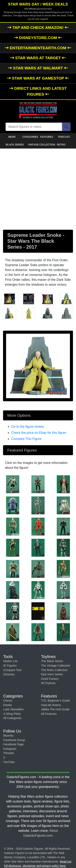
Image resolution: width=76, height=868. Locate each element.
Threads (9, 753)
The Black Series (52, 661)
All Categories (12, 718)
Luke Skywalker (13, 709)
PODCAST (64, 137)
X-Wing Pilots (12, 714)
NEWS (12, 137)
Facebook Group (14, 740)
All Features (49, 714)
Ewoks (7, 705)
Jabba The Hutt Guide (55, 709)
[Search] (66, 127)
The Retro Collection (54, 670)
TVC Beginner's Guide (56, 701)
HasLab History (51, 705)
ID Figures (10, 666)
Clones (8, 701)
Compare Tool (12, 670)
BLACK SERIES (15, 145)
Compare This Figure (26, 439)
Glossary (9, 674)
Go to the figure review (27, 427)
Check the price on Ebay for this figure (39, 433)
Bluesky (8, 736)
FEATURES (47, 137)
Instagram (10, 749)
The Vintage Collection (56, 666)
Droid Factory (50, 679)
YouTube (9, 762)
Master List (10, 661)
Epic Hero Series (52, 674)
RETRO (61, 145)
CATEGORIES (30, 137)
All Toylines (48, 683)
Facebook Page (13, 744)
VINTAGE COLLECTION (39, 145)
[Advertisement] (38, 188)
